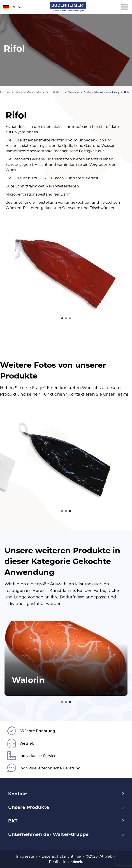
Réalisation (66, 862)
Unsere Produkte (28, 92)
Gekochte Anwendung (102, 92)
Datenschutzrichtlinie (61, 856)
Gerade (73, 92)
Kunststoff (54, 92)
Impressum (26, 856)
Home (5, 92)
